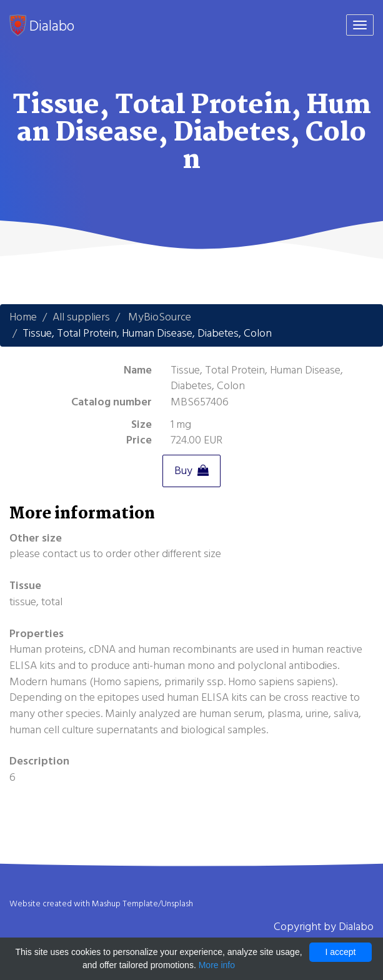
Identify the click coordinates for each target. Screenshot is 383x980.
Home (23, 317)
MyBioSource (160, 317)
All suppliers (81, 317)
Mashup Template (125, 904)
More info (217, 965)
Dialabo (42, 26)
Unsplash (177, 904)
